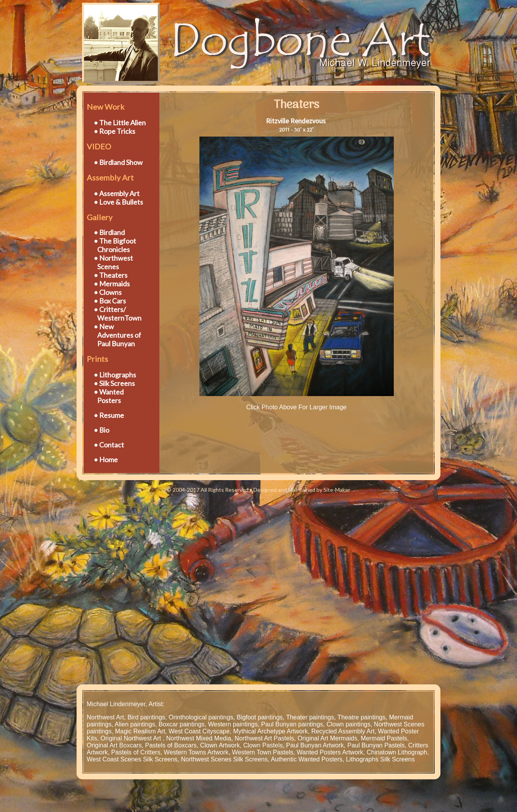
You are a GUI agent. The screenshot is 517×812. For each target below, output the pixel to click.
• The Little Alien (120, 123)
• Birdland (109, 232)
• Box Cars (110, 301)
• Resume (109, 415)
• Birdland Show (118, 162)
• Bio (101, 430)
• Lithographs (115, 375)
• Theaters (111, 275)
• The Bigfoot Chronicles (111, 245)
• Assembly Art (117, 193)
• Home (106, 459)
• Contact (109, 445)
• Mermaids (112, 284)
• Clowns (108, 292)
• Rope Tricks (114, 131)
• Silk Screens (114, 383)
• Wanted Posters (105, 396)
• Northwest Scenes (110, 262)
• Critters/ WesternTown (114, 314)
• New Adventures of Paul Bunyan (114, 335)
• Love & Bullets (118, 202)
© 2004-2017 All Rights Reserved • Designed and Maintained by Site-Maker (258, 490)
